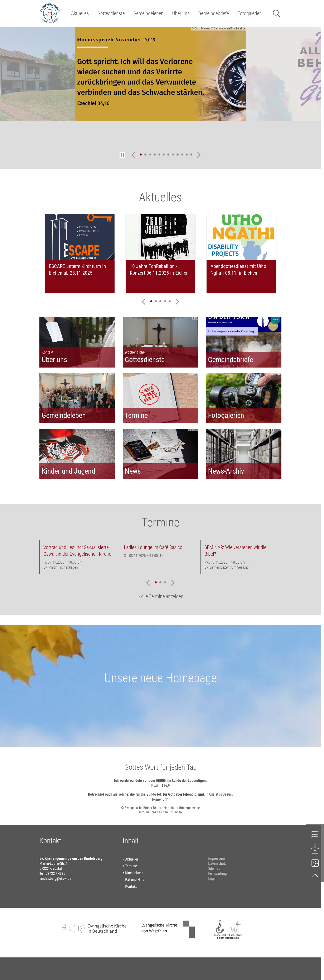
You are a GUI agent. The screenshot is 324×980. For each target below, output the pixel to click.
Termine (131, 866)
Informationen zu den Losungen (161, 812)
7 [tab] (168, 155)
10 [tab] (182, 155)
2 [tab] (145, 155)
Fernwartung (217, 873)
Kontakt (131, 886)
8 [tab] (173, 155)
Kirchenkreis (134, 873)
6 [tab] (164, 155)
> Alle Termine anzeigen (160, 596)
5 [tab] (159, 155)
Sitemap (214, 868)
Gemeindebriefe (214, 13)
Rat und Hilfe (135, 879)
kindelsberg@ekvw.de (55, 878)
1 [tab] (141, 155)
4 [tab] (155, 155)
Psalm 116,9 (161, 785)
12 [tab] (191, 155)
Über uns (181, 13)
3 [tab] (150, 155)
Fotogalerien (250, 13)
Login (212, 878)
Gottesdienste (111, 13)
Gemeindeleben (148, 13)
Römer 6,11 (161, 799)
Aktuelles (80, 13)
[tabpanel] (160, 74)
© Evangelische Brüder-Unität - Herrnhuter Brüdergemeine (161, 808)
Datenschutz (217, 863)
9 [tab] (178, 155)
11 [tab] (187, 155)
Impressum (217, 858)
